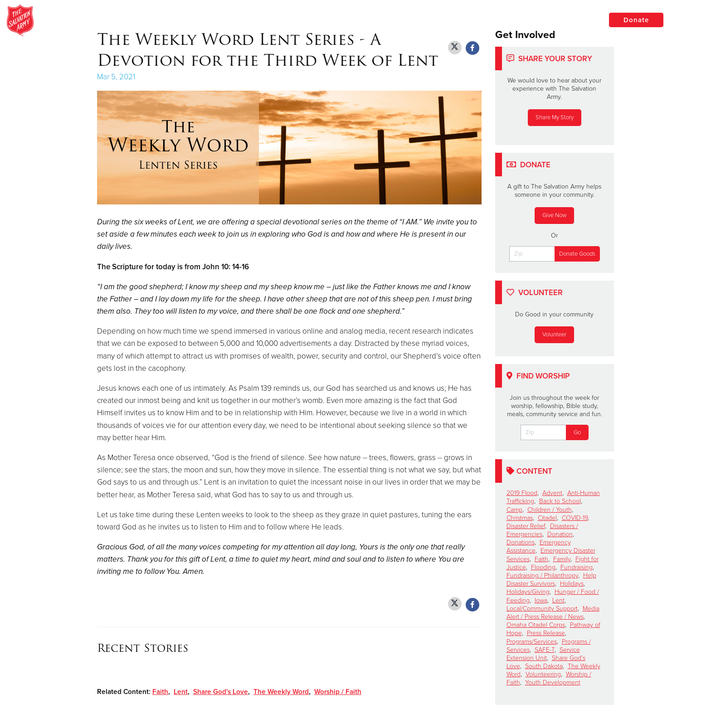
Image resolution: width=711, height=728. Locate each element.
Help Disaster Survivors (551, 580)
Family (562, 559)
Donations (521, 542)
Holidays (572, 584)
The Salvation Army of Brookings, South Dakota (192, 20)
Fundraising (577, 567)
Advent (552, 493)
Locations (568, 19)
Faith (160, 692)
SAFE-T (545, 650)
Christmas (520, 518)
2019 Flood (522, 493)
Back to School (560, 501)
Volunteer (554, 335)
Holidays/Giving (528, 592)
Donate (636, 20)
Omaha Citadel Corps (536, 625)
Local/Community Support (542, 609)
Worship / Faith (338, 692)
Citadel (547, 518)
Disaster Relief (526, 526)
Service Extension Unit (543, 654)
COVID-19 (575, 518)
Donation (560, 534)
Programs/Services (532, 642)
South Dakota (544, 666)
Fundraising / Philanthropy (542, 575)
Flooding (543, 567)
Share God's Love (221, 692)
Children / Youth (550, 510)
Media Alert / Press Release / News (553, 613)
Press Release (546, 633)
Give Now (554, 215)
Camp (514, 510)
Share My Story (555, 117)
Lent (181, 692)
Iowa (541, 600)
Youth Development (553, 682)
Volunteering (543, 674)
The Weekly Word (281, 692)
